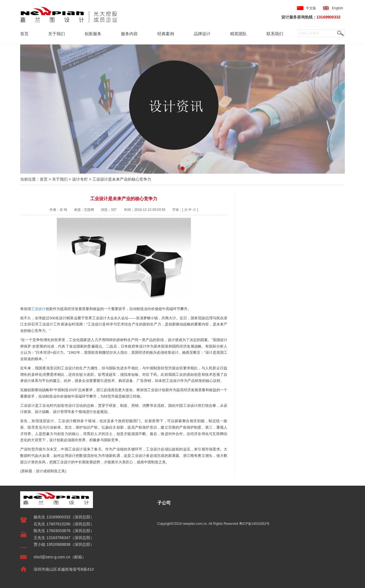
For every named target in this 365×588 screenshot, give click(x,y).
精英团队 (238, 34)
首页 (24, 34)
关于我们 (57, 34)
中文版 (311, 8)
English (338, 8)
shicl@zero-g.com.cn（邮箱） (60, 557)
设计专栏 (80, 179)
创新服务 (93, 34)
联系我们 (275, 34)
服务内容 (129, 34)
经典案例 (166, 34)
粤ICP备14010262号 (254, 524)
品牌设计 (202, 34)
